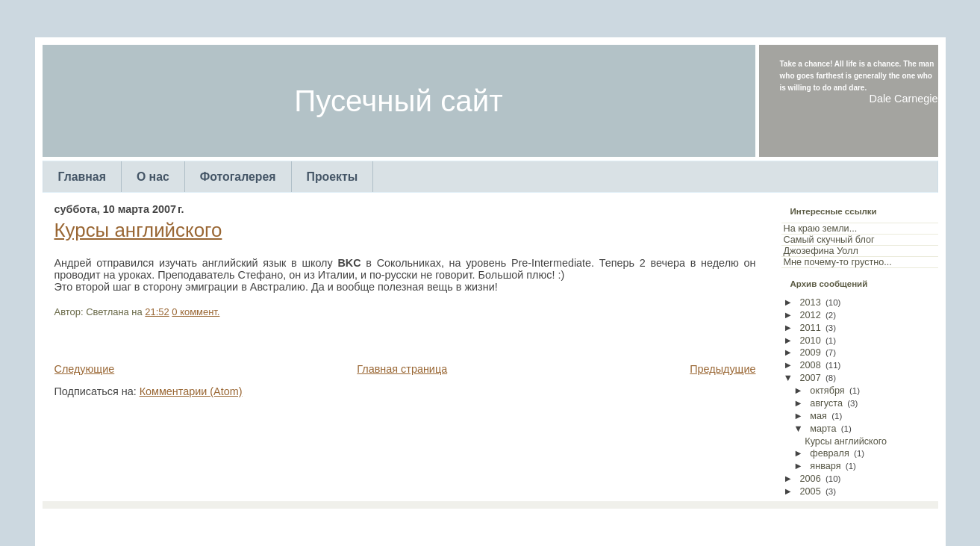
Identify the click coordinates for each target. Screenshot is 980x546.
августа (826, 403)
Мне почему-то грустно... (838, 262)
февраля (830, 453)
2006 (811, 479)
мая (818, 416)
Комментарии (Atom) (191, 391)
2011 (811, 328)
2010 (811, 341)
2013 (811, 303)
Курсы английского (138, 230)
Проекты (333, 177)
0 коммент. (196, 312)
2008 (811, 365)
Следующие (85, 369)
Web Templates (612, 524)
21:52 (157, 312)
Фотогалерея (238, 177)
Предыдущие (722, 369)
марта (823, 429)
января (825, 466)
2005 (811, 491)
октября (827, 391)
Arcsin (563, 524)
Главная (82, 177)
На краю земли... (821, 229)
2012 (811, 315)
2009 (811, 353)
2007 (811, 378)
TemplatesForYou (464, 524)
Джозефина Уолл (821, 251)
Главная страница (402, 369)
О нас (153, 177)
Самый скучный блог (829, 240)
